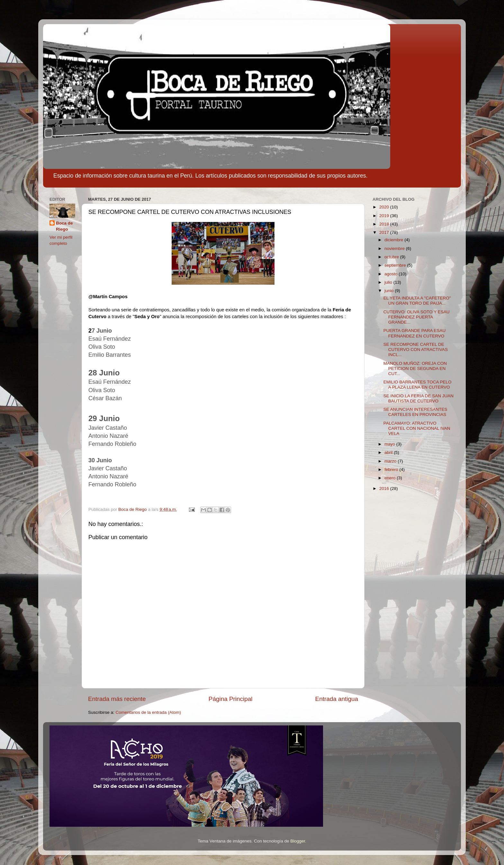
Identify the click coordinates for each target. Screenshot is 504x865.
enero (391, 478)
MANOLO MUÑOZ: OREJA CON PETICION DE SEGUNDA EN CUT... (415, 368)
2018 (385, 224)
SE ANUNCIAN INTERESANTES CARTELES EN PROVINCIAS (415, 412)
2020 (385, 207)
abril (389, 452)
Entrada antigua (337, 699)
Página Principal (231, 699)
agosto (392, 274)
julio (389, 282)
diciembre (394, 240)
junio (390, 291)
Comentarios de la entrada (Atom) (148, 712)
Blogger (298, 841)
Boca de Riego (64, 226)
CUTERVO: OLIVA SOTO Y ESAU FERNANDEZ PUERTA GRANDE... (417, 317)
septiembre (396, 265)
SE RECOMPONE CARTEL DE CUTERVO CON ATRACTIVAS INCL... (416, 350)
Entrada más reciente (117, 699)
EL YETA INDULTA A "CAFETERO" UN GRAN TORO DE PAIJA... (417, 301)
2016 (385, 488)
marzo (391, 461)
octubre (392, 257)
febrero (392, 469)
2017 (385, 232)
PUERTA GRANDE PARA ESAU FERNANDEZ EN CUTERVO (415, 333)
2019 (385, 216)
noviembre (395, 248)
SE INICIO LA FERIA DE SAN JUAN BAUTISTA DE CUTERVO (419, 398)
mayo (390, 444)
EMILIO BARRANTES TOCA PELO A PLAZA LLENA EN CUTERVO (418, 385)
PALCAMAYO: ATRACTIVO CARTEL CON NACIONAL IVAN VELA (417, 428)
